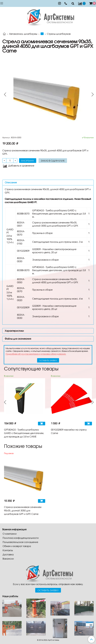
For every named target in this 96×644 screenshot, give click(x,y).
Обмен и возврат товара (17, 546)
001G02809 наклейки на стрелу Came (69, 431)
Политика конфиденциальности (21, 538)
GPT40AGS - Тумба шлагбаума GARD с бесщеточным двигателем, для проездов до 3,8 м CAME (24, 433)
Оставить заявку (48, 590)
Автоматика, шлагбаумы (23, 34)
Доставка (8, 554)
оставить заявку (48, 360)
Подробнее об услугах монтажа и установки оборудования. (36, 354)
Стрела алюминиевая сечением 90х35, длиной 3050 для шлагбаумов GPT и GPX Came (23, 510)
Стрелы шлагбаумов (59, 34)
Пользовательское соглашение (20, 542)
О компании (10, 534)
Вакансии (8, 559)
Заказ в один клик (53, 161)
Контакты (8, 550)
